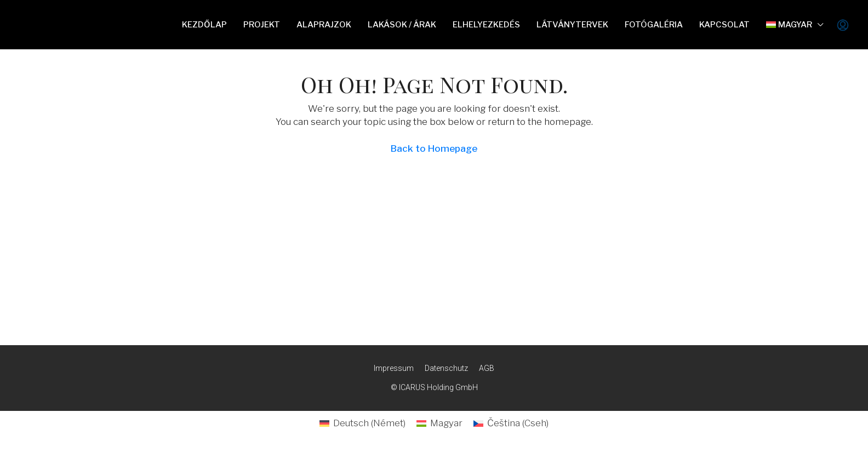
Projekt (262, 25)
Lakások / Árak (402, 25)
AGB (487, 368)
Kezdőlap (204, 25)
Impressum (394, 368)
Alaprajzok (324, 25)
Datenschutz (446, 368)
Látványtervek (572, 25)
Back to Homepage (434, 148)
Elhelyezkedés (486, 25)
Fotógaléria (654, 25)
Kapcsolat (724, 25)
